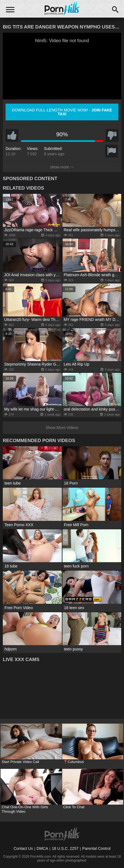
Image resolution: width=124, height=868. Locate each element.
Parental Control (96, 848)
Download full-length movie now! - (62, 112)
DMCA (42, 848)
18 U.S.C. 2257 (65, 848)
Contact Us (23, 848)
